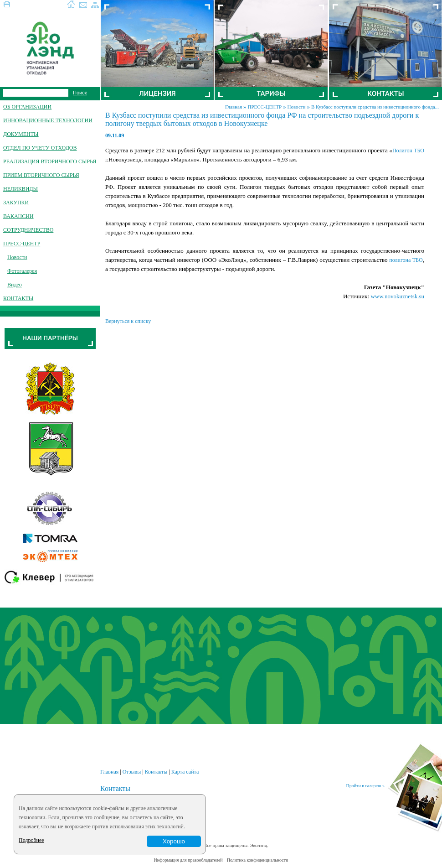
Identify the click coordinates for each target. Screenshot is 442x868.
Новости (297, 107)
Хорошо (174, 841)
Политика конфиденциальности (258, 860)
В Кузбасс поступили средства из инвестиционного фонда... (375, 107)
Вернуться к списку (128, 321)
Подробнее (31, 840)
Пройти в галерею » (365, 786)
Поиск (80, 93)
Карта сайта (185, 772)
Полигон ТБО (408, 151)
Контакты (156, 772)
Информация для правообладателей (188, 860)
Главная (234, 107)
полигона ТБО (406, 260)
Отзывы (132, 772)
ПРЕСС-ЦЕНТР (265, 107)
